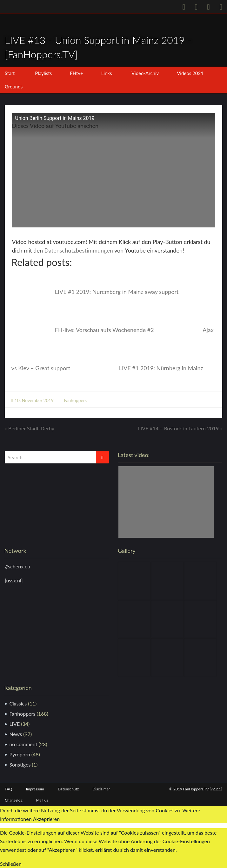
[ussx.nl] (14, 580)
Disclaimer (101, 789)
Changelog (14, 800)
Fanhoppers (75, 400)
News (16, 734)
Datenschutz (68, 789)
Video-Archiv (145, 73)
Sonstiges (20, 764)
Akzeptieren (47, 819)
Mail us (42, 800)
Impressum (35, 789)
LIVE (14, 724)
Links (107, 73)
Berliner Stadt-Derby (31, 428)
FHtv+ (77, 73)
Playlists (43, 73)
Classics (18, 703)
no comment (23, 744)
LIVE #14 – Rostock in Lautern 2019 (178, 428)
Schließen (11, 864)
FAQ (9, 789)
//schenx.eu (17, 566)
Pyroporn (20, 754)
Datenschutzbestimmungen (79, 250)
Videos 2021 (190, 73)
